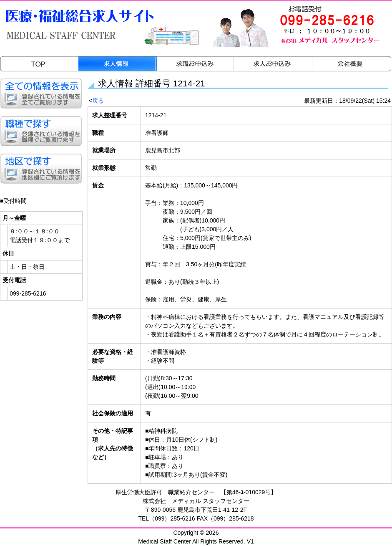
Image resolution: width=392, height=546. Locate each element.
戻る (98, 101)
